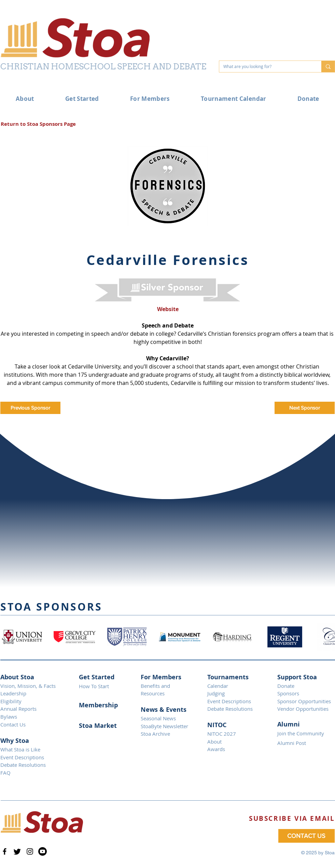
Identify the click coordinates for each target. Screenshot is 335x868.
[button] (292, 818)
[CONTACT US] (306, 836)
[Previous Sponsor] (30, 408)
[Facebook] (5, 851)
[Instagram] (30, 851)
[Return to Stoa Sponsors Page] (38, 124)
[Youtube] (43, 851)
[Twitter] (17, 851)
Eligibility (11, 701)
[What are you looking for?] (265, 66)
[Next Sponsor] (305, 408)
